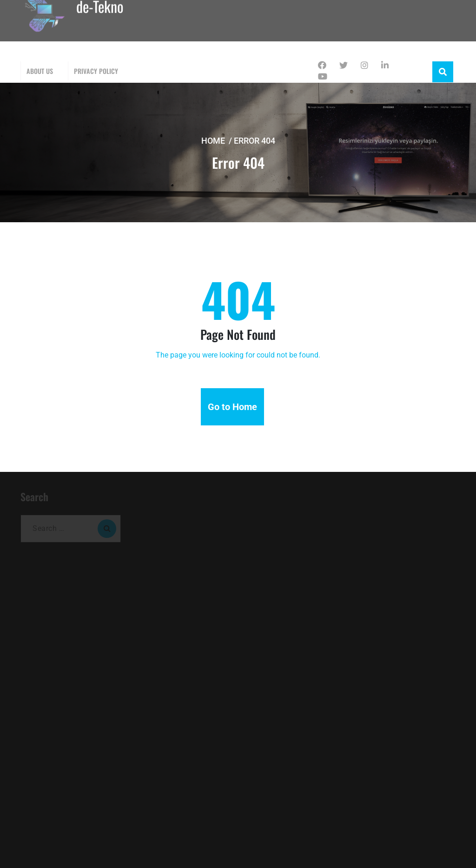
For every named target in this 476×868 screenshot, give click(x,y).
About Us (40, 71)
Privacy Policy (96, 71)
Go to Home (232, 407)
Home (213, 141)
